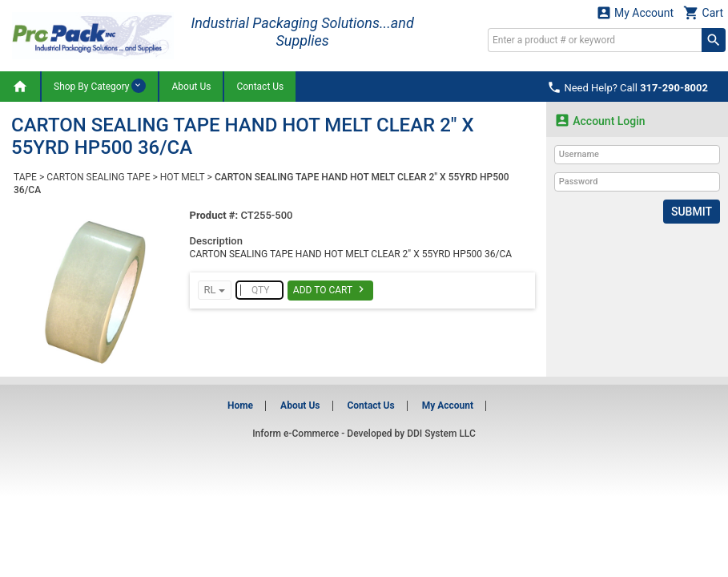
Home (240, 406)
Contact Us (260, 87)
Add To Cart (330, 289)
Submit (692, 212)
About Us (191, 87)
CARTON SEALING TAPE (98, 177)
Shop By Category (100, 86)
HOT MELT (183, 177)
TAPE (25, 177)
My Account (635, 12)
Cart (703, 12)
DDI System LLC (441, 434)
